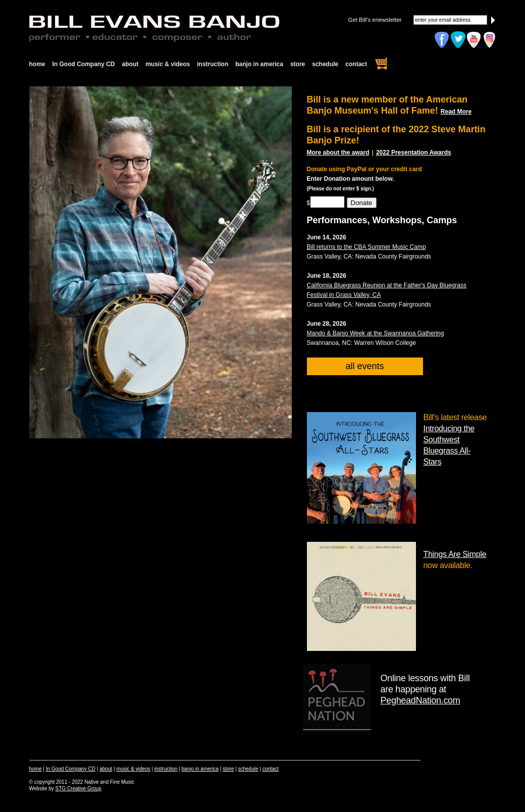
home (37, 64)
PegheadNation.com (421, 700)
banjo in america (259, 64)
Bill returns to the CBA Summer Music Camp (366, 247)
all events (364, 366)
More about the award (338, 153)
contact (356, 64)
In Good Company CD (84, 64)
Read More (456, 112)
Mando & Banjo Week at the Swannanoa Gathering (376, 333)
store (298, 64)
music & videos (168, 64)
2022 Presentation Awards (414, 153)
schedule (325, 64)
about (130, 64)
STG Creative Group (78, 789)
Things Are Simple (455, 554)
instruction (213, 64)
